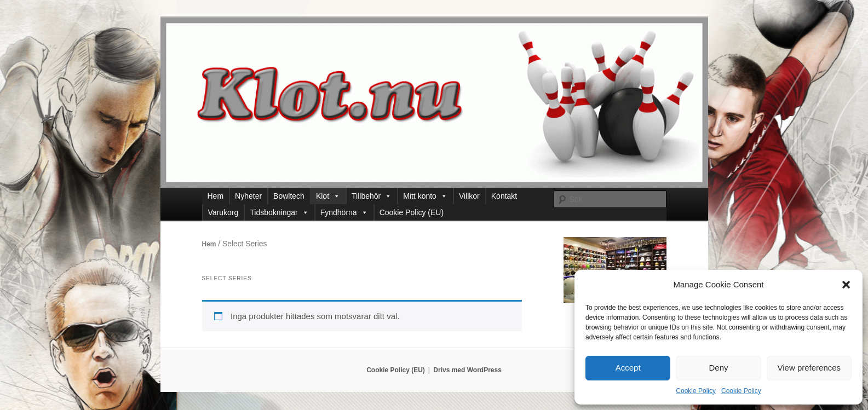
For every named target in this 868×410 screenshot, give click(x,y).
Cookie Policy (696, 391)
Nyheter (248, 196)
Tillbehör (372, 196)
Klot (328, 196)
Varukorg (223, 212)
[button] (846, 285)
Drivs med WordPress (467, 370)
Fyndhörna (344, 212)
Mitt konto (425, 196)
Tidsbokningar (279, 212)
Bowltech (289, 196)
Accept (628, 368)
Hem (216, 196)
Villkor (469, 196)
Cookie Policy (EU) (412, 212)
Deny (718, 368)
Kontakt (504, 196)
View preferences (809, 368)
